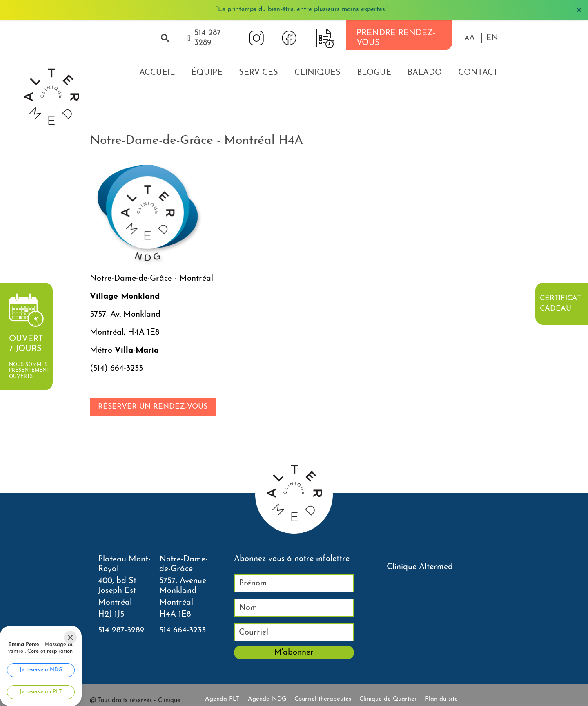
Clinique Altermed (420, 567)
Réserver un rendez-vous (153, 407)
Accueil (157, 73)
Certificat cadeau (560, 304)
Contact (478, 73)
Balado (425, 73)
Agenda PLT (222, 699)
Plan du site (441, 699)
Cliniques (317, 73)
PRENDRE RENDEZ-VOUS (396, 38)
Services (258, 73)
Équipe (207, 73)
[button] (470, 38)
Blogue (374, 73)
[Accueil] (51, 47)
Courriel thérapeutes (323, 699)
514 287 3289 (208, 38)
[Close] (70, 637)
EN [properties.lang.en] (492, 38)
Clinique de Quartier (388, 699)
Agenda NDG (267, 699)
